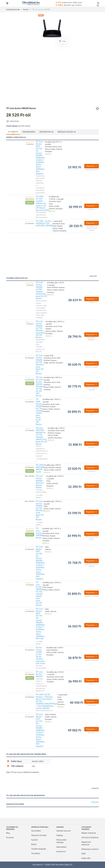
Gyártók (34, 840)
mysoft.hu (92, 209)
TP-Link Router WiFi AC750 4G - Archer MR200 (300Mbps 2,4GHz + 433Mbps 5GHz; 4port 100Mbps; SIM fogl (40, 624)
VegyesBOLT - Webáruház (92, 339)
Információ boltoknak (90, 838)
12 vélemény (30, 585)
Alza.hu (92, 684)
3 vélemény (30, 324)
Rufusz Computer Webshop (92, 389)
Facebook (10, 838)
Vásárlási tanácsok (64, 831)
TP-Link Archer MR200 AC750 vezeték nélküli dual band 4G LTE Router (41, 291)
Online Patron (92, 705)
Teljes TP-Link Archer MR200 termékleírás (23, 772)
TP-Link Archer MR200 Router (39, 533)
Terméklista (36, 854)
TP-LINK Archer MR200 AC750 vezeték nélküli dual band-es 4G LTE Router (39, 412)
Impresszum (61, 852)
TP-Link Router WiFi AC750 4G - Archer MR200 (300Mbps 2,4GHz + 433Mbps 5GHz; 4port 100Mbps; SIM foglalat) (40, 158)
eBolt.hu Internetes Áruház (92, 538)
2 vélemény (30, 144)
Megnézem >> (92, 166)
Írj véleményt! (30, 224)
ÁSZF (84, 854)
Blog (8, 833)
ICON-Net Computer (92, 367)
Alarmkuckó (92, 733)
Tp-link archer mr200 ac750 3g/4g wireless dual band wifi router (41, 655)
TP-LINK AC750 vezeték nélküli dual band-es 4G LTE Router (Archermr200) (42, 203)
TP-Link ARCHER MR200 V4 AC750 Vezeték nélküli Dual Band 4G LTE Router (41, 436)
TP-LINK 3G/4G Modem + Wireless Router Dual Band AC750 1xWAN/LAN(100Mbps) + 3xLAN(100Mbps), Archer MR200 (47, 701)
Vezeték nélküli (38, 761)
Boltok (34, 844)
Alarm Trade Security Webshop (92, 565)
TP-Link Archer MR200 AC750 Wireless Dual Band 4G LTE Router (40, 329)
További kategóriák (39, 849)
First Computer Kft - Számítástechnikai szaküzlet (92, 228)
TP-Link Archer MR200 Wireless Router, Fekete (40, 482)
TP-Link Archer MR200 (39, 674)
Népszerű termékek (39, 835)
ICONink (92, 303)
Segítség (60, 835)
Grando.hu (92, 516)
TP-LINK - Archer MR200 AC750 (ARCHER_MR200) (44, 223)
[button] (97, 6)
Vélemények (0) (46, 132)
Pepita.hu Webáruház (92, 489)
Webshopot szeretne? (90, 849)
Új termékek (36, 831)
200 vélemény (30, 199)
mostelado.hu (92, 471)
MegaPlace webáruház (92, 596)
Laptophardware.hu (92, 170)
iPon (92, 414)
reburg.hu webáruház (92, 660)
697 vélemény (30, 674)
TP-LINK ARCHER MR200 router (40, 468)
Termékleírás (29, 132)
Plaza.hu (92, 629)
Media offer (86, 858)
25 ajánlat (13, 132)
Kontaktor (92, 447)
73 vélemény (30, 531)
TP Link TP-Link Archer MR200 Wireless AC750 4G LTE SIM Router (40, 387)
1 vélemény (30, 285)
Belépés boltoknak (89, 833)
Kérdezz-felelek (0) (67, 132)
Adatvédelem (62, 847)
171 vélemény (30, 431)
